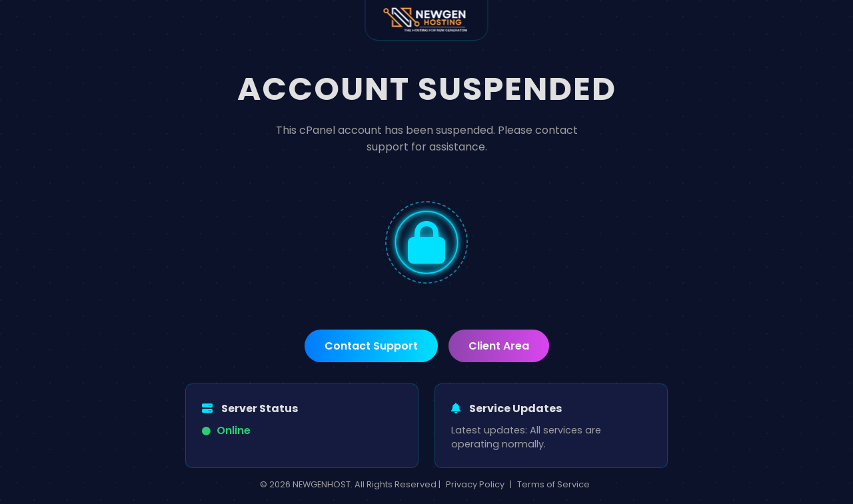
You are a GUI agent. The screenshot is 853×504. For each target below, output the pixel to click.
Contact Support (371, 346)
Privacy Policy (475, 484)
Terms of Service (553, 484)
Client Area (499, 346)
